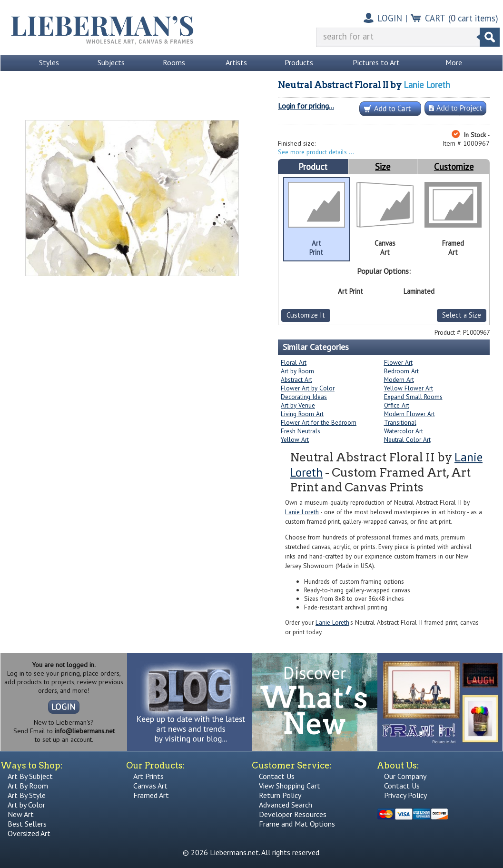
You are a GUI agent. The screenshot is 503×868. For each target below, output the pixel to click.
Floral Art (294, 362)
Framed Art (151, 795)
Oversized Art (29, 833)
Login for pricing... (306, 106)
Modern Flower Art (409, 414)
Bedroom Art (401, 371)
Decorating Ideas (304, 397)
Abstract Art (296, 379)
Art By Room (28, 786)
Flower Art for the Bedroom (319, 422)
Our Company (405, 776)
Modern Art (399, 379)
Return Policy (280, 795)
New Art (21, 814)
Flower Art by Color (308, 388)
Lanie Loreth (427, 85)
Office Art (397, 405)
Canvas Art (150, 786)
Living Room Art (302, 414)
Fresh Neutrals (301, 431)
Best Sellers (27, 824)
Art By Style (27, 795)
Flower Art (398, 362)
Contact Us (277, 776)
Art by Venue (298, 405)
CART (435, 18)
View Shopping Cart (290, 786)
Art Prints (148, 776)
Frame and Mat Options (297, 824)
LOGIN (390, 18)
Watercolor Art (404, 431)
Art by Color (26, 805)
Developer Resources (293, 814)
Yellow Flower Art (409, 388)
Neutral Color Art (407, 439)
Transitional (400, 422)
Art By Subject (30, 776)
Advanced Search (286, 805)
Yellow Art (295, 439)
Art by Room (297, 371)
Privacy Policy (405, 795)
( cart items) (473, 18)
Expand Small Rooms (413, 397)
